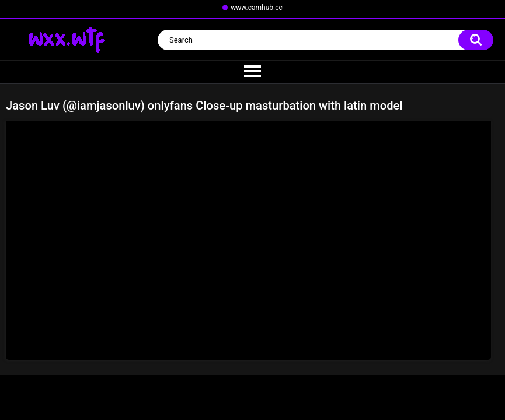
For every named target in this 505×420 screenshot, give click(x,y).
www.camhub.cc (257, 8)
